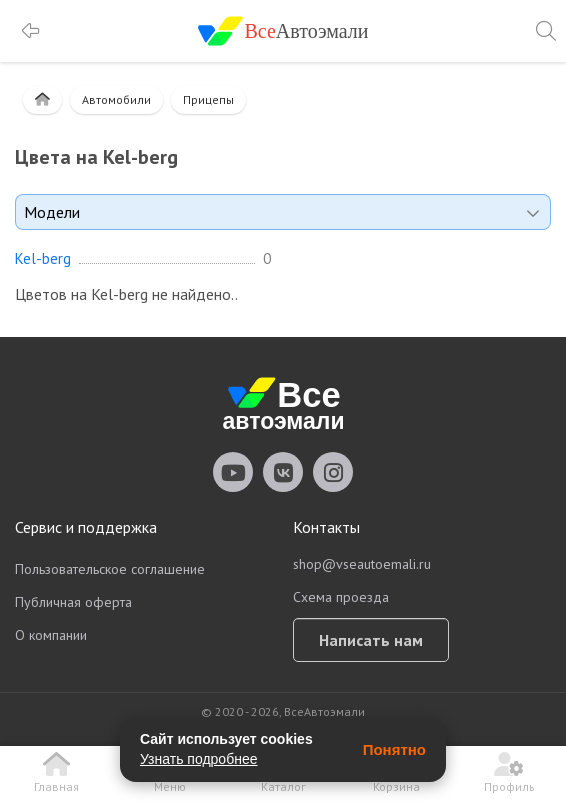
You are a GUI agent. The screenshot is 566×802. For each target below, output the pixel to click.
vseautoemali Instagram (333, 472)
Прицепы (208, 99)
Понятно (394, 749)
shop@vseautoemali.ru (362, 564)
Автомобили (116, 99)
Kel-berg (43, 259)
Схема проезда (341, 597)
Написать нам (371, 640)
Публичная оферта (73, 602)
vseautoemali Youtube (233, 472)
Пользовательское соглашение (110, 569)
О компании (51, 635)
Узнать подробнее (198, 759)
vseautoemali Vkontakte (283, 472)
